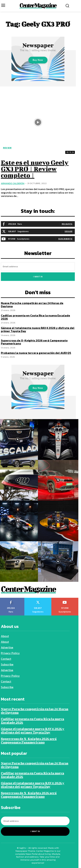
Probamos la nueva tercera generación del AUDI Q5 (36, 353)
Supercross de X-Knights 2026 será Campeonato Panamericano (34, 342)
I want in (38, 277)
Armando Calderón (13, 183)
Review (7, 148)
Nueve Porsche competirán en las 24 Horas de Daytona (32, 305)
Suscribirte (65, 239)
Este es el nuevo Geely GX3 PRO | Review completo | (35, 169)
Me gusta (67, 224)
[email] (38, 266)
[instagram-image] (58, 439)
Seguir (68, 231)
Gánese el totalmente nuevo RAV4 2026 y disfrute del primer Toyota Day (38, 329)
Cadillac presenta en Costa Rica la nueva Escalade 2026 (35, 317)
